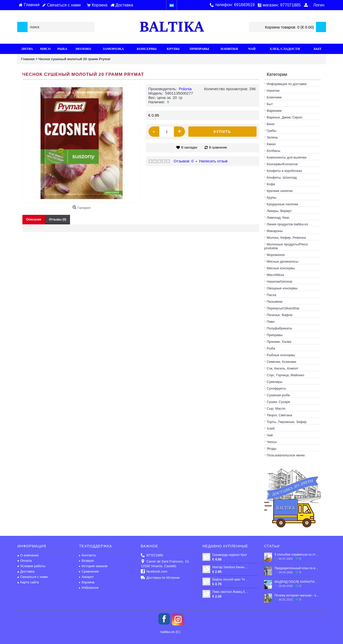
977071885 (152, 555)
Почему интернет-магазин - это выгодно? (297, 595)
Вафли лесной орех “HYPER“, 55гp (231, 579)
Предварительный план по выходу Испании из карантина (297, 568)
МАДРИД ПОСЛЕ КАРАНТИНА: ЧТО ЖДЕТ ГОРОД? (297, 582)
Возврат (87, 561)
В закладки (189, 148)
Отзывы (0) (58, 219)
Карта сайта (28, 582)
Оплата (25, 561)
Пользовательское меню (286, 455)
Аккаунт (86, 577)
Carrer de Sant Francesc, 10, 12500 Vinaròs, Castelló (165, 564)
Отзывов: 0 (184, 161)
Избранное (89, 588)
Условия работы (32, 566)
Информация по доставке (287, 84)
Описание (34, 219)
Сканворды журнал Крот (230, 555)
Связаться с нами (33, 577)
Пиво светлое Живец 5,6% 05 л (231, 592)
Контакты (87, 555)
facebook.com (154, 572)
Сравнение (89, 571)
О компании (28, 555)
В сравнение (218, 148)
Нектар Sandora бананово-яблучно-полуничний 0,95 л (231, 567)
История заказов (93, 566)
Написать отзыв (213, 161)
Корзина (87, 582)
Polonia (185, 89)
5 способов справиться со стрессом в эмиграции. (297, 555)
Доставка (26, 571)
